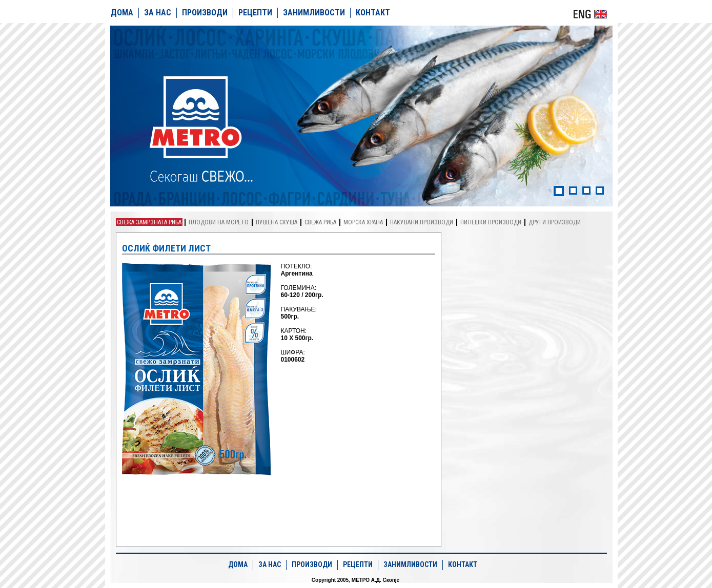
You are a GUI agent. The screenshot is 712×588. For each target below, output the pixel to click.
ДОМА (122, 13)
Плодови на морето (219, 222)
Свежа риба (320, 222)
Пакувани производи (422, 222)
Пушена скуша (277, 222)
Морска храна (363, 222)
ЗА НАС (158, 13)
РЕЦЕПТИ (255, 13)
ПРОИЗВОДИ (205, 13)
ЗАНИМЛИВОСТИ (314, 13)
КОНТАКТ (373, 13)
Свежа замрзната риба (149, 222)
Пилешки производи (491, 222)
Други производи (555, 222)
